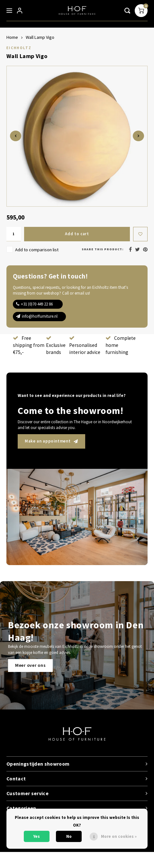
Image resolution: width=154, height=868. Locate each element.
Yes (37, 836)
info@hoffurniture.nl (40, 316)
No (69, 836)
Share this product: (103, 249)
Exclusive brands (56, 345)
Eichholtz (19, 48)
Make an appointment (51, 441)
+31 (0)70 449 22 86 (37, 304)
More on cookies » (119, 836)
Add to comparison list (37, 250)
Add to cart (77, 234)
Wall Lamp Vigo (40, 37)
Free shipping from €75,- (29, 345)
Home (12, 37)
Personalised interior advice (85, 345)
